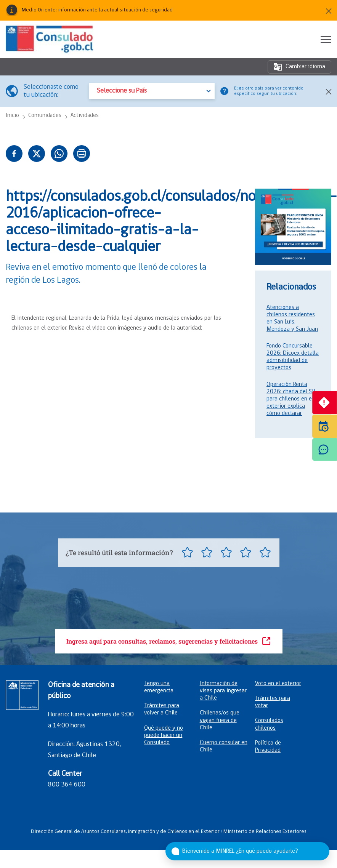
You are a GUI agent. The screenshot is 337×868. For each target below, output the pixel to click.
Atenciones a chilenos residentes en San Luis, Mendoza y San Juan (292, 318)
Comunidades (45, 116)
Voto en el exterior (278, 684)
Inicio (12, 116)
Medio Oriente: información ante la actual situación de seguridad (97, 10)
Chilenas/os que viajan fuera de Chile (220, 720)
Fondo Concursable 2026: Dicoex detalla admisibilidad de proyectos (293, 357)
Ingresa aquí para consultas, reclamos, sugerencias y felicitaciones (169, 641)
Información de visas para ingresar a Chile (223, 691)
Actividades (85, 116)
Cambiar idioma (299, 67)
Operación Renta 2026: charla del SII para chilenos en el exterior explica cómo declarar (291, 399)
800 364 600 (67, 785)
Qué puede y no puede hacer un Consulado (164, 735)
